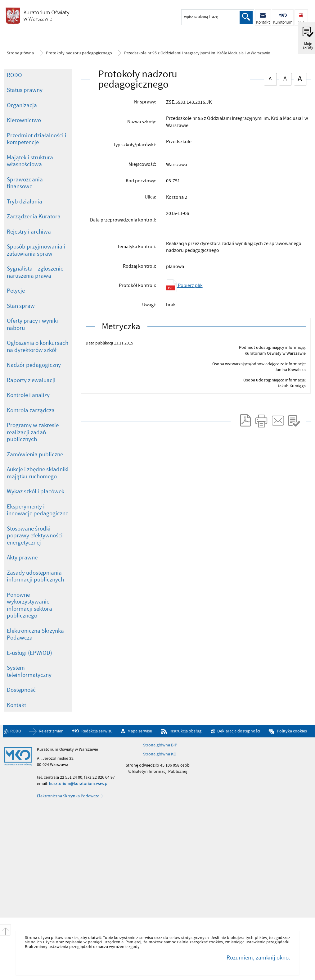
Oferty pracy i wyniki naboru (32, 324)
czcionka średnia (285, 77)
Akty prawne (22, 558)
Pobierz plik (184, 285)
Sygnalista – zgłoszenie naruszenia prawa (35, 272)
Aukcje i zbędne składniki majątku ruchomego (38, 473)
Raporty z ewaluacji (31, 380)
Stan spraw (21, 306)
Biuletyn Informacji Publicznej (37, 18)
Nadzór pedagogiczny (34, 365)
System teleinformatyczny (29, 671)
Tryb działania (25, 202)
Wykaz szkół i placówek (36, 491)
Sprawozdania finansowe (25, 183)
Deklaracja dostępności (239, 731)
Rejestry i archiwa (29, 232)
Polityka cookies (292, 731)
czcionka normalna (270, 77)
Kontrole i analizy (28, 395)
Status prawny (25, 90)
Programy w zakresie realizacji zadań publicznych (33, 432)
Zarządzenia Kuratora (34, 217)
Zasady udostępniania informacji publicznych (35, 576)
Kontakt (16, 705)
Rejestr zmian (51, 731)
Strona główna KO (160, 754)
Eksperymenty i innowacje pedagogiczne (38, 510)
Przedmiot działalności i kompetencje (37, 139)
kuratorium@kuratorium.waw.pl (79, 784)
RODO (14, 75)
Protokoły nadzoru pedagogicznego (79, 53)
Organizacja (22, 105)
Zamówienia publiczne (35, 454)
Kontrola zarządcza (31, 410)
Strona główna (20, 53)
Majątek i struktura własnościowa (30, 161)
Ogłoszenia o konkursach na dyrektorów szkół (38, 346)
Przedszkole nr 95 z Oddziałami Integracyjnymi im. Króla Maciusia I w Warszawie (197, 53)
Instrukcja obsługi (186, 731)
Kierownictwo (24, 120)
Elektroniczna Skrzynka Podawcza (35, 634)
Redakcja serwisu (97, 731)
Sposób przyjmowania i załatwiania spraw (36, 250)
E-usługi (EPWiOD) (29, 653)
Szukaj (246, 17)
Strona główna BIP (160, 745)
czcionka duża (300, 78)
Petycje (16, 291)
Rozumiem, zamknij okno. (258, 958)
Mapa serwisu (140, 731)
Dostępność (21, 690)
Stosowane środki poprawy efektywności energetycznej (35, 536)
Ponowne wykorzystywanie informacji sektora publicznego (29, 605)
